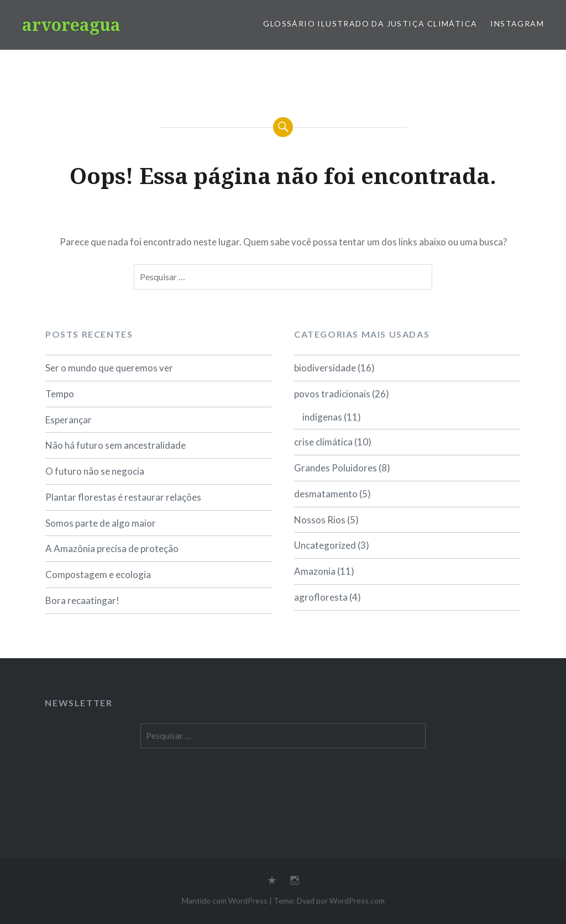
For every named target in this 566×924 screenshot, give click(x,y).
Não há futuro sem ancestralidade (116, 445)
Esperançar (69, 420)
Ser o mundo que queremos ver (109, 368)
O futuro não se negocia (95, 471)
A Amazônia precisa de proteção (112, 548)
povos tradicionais (332, 394)
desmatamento (326, 494)
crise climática (323, 442)
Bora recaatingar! (82, 600)
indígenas (322, 417)
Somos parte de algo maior (101, 523)
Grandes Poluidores (336, 468)
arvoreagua (71, 25)
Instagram (517, 23)
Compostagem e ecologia (98, 574)
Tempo (60, 394)
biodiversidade (325, 368)
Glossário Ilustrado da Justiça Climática (370, 23)
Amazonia (315, 571)
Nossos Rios (320, 520)
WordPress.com (357, 901)
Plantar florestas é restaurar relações (123, 497)
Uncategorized (325, 545)
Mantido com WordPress (225, 901)
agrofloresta (321, 597)
